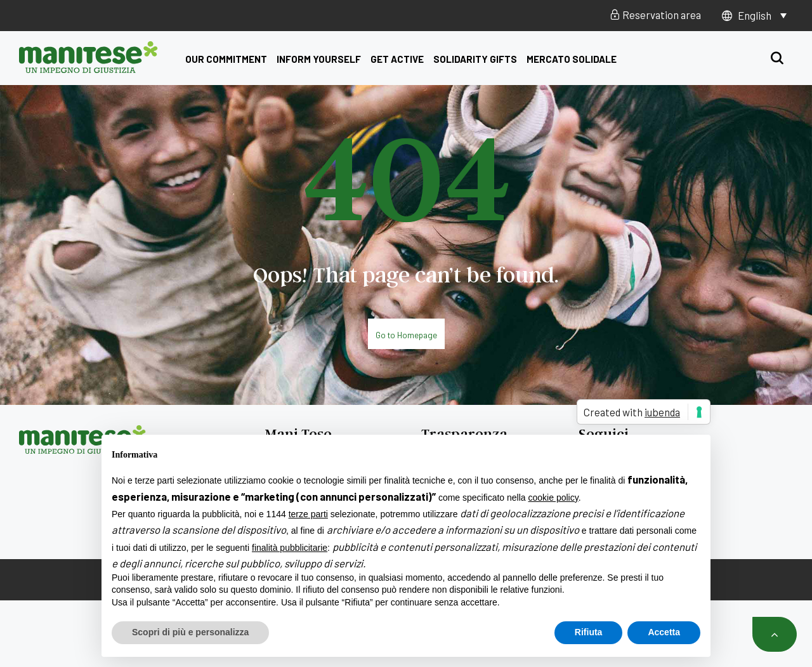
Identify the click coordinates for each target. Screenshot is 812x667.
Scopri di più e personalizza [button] (190, 632)
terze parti (308, 514)
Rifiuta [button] (589, 632)
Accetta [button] (664, 632)
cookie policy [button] (553, 498)
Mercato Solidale (572, 59)
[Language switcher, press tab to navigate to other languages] (762, 15)
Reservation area (655, 15)
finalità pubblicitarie (290, 548)
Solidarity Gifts (475, 59)
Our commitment (226, 59)
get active (397, 59)
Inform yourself (319, 59)
